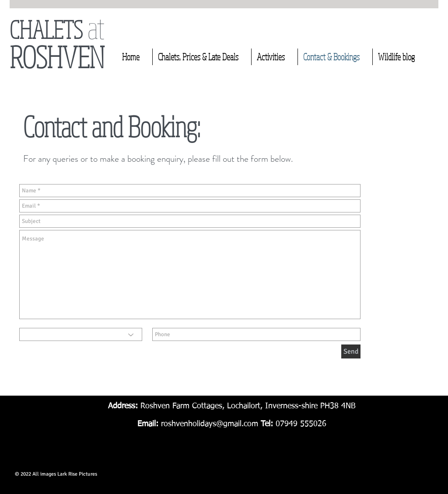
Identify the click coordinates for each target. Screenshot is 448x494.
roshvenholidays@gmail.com (210, 424)
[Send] (351, 351)
